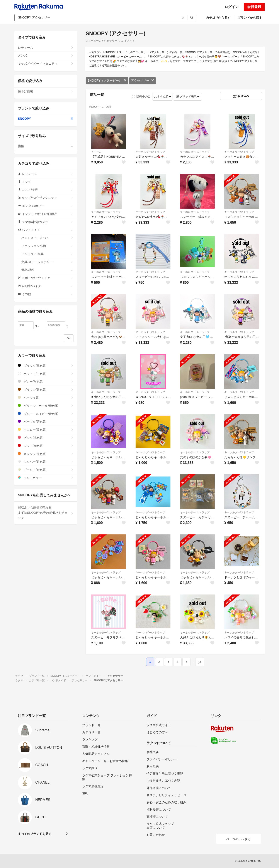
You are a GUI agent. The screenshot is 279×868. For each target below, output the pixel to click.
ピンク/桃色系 (46, 438)
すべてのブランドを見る (35, 834)
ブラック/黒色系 (46, 366)
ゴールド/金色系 (46, 470)
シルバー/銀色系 (46, 462)
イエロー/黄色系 (46, 430)
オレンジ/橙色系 (46, 454)
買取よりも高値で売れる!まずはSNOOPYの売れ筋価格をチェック (46, 513)
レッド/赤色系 (46, 446)
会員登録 (254, 7)
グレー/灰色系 (46, 382)
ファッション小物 (47, 246)
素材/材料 (47, 270)
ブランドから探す (250, 18)
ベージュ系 (46, 398)
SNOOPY (46, 119)
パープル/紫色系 (46, 422)
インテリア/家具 (47, 254)
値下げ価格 (46, 91)
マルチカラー (46, 478)
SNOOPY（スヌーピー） (107, 81)
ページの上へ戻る (238, 839)
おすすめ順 (162, 97)
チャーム (96, 152)
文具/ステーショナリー (47, 262)
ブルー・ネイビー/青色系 (46, 414)
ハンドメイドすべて (47, 238)
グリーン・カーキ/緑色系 (46, 406)
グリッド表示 (187, 97)
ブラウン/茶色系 (46, 390)
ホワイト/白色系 (46, 374)
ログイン (231, 7)
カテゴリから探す (218, 18)
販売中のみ (141, 97)
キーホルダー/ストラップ (150, 152)
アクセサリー (143, 81)
